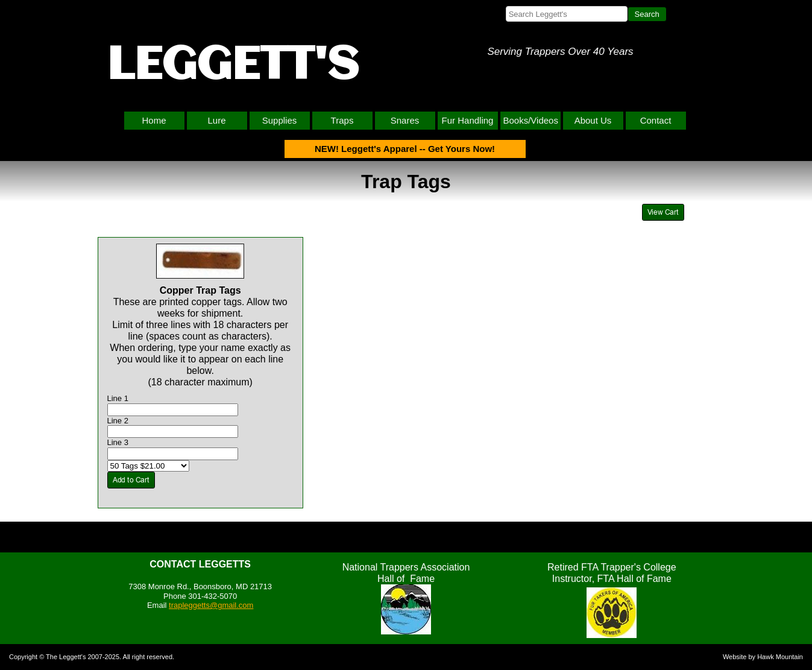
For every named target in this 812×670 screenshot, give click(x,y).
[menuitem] (156, 121)
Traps (342, 120)
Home (154, 120)
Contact (656, 120)
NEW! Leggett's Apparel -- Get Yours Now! (405, 149)
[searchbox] (567, 14)
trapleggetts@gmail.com (211, 605)
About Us (593, 120)
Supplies (280, 120)
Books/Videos (531, 120)
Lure (216, 120)
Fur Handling (468, 120)
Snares (405, 120)
